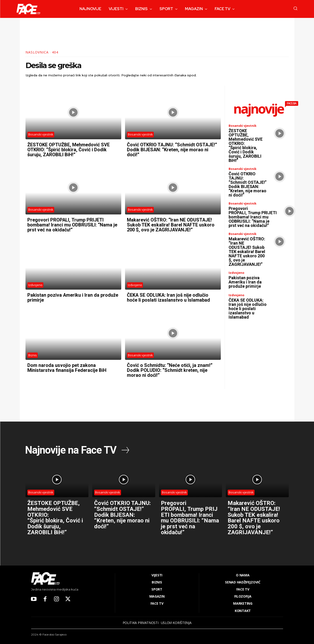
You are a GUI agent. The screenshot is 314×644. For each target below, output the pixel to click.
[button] (295, 8)
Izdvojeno (35, 283)
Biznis (33, 353)
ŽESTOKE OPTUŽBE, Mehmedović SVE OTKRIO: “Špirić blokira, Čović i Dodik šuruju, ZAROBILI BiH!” (69, 149)
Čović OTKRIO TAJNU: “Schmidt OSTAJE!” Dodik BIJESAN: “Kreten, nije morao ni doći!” (172, 149)
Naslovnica (37, 52)
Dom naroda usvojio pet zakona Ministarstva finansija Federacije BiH (67, 366)
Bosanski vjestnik (41, 134)
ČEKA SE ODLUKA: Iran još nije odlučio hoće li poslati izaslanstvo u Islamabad (168, 296)
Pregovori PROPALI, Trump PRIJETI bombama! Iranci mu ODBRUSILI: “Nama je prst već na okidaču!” (72, 224)
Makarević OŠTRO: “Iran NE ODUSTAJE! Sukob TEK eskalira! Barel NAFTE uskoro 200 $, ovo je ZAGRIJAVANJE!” (171, 224)
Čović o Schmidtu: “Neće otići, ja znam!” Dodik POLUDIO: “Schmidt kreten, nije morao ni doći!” (170, 368)
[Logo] (28, 9)
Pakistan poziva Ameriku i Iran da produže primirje (73, 296)
